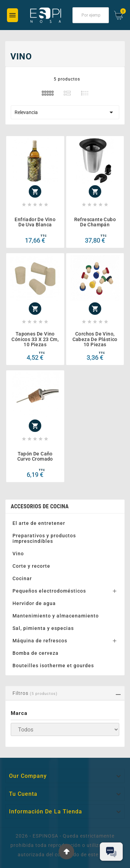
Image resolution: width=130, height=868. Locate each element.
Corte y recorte (31, 566)
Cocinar (22, 578)
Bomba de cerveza (36, 653)
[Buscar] (91, 15)
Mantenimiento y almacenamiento (56, 616)
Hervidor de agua (34, 603)
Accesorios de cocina (40, 506)
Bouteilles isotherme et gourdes (53, 666)
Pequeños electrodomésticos (49, 591)
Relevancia (65, 112)
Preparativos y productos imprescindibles (44, 538)
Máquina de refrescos (40, 641)
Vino (18, 554)
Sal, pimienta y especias (43, 628)
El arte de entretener (39, 523)
